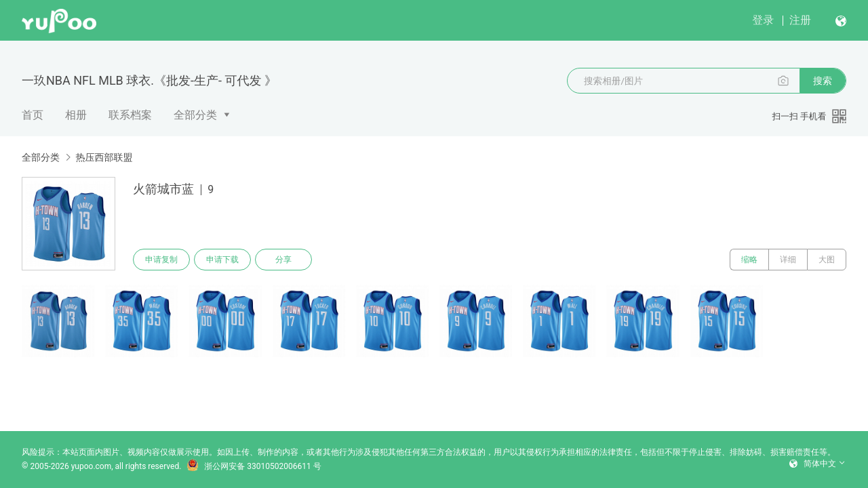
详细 (788, 260)
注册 (800, 20)
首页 (33, 115)
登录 (763, 20)
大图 (827, 260)
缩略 (749, 260)
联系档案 (130, 115)
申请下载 (222, 260)
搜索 (823, 81)
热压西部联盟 (104, 157)
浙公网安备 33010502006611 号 (254, 466)
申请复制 (161, 260)
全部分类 (195, 115)
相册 (76, 115)
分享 (283, 260)
